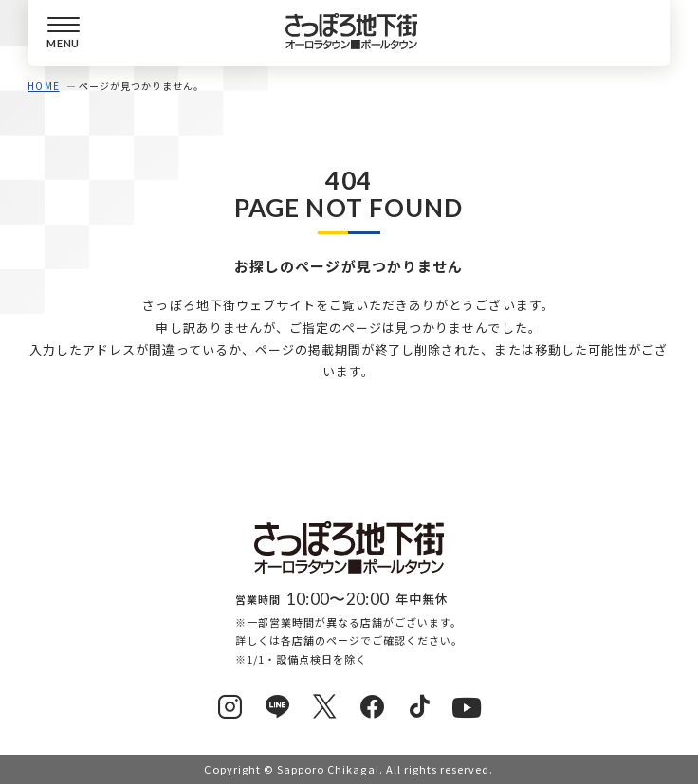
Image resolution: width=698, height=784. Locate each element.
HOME (43, 86)
